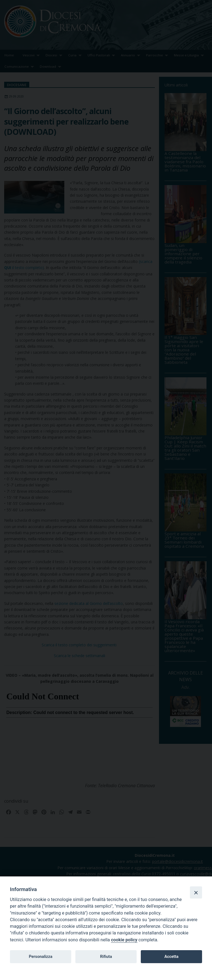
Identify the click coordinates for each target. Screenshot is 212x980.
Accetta (171, 957)
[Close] (196, 892)
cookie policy (124, 940)
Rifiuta (106, 957)
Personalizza (40, 957)
